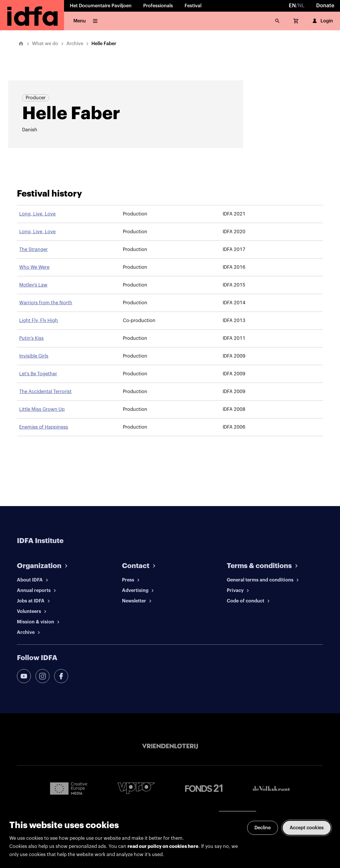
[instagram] (42, 676)
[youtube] (24, 676)
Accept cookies (307, 828)
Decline (263, 828)
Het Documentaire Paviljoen (101, 6)
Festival (193, 6)
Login (322, 21)
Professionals (158, 6)
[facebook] (61, 676)
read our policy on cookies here (163, 846)
